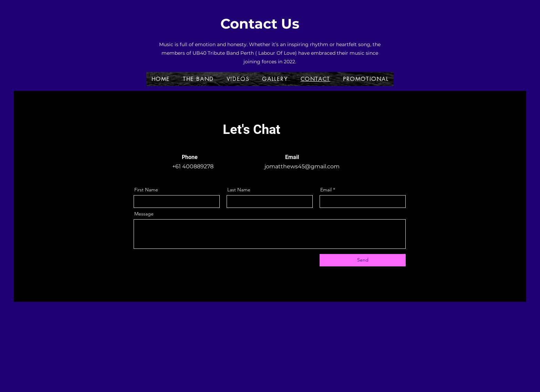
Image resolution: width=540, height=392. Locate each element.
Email (326, 190)
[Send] (363, 260)
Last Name (239, 190)
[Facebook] (392, 116)
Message (144, 214)
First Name (146, 190)
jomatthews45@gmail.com (302, 166)
